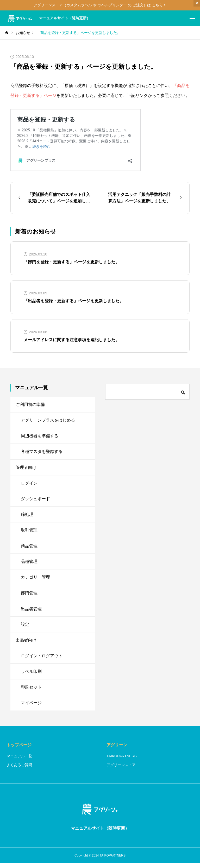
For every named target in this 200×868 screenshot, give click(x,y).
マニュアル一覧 (19, 761)
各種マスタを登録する (42, 452)
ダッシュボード (35, 500)
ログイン (29, 484)
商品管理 (29, 548)
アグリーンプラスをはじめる (48, 420)
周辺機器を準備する (40, 436)
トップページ (19, 750)
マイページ (31, 707)
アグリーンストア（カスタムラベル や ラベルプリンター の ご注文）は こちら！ (100, 5)
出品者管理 (31, 612)
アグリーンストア (121, 770)
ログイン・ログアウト (42, 659)
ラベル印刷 (31, 675)
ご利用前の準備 (30, 404)
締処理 (27, 516)
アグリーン (117, 750)
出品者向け (26, 643)
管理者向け (26, 468)
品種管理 (29, 564)
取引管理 (29, 532)
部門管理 (29, 596)
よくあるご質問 (19, 770)
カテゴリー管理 (35, 580)
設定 (25, 628)
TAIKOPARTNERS (122, 761)
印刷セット (31, 691)
